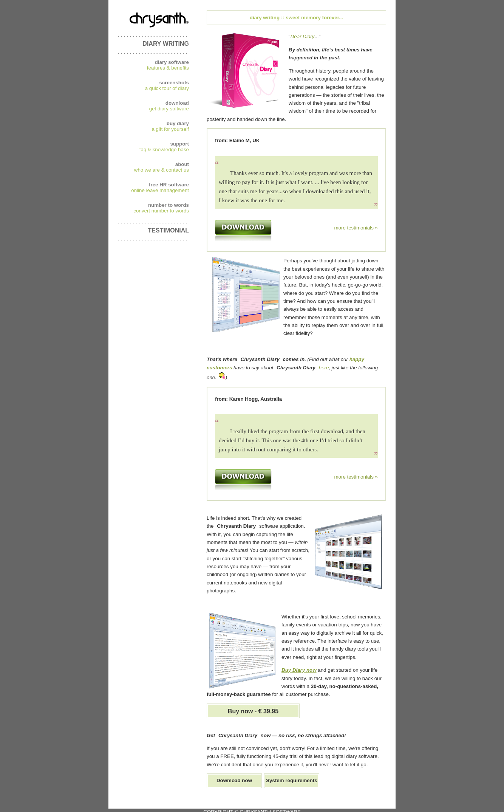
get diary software (169, 109)
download (177, 103)
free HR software (169, 185)
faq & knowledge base (164, 150)
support (179, 144)
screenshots (174, 83)
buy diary (178, 123)
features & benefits (168, 68)
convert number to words (161, 211)
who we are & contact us (162, 170)
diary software (172, 62)
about (182, 164)
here (324, 368)
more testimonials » (356, 228)
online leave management (160, 190)
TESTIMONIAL (169, 230)
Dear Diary (303, 36)
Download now (234, 780)
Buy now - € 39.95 (253, 711)
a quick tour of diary (167, 88)
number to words (169, 205)
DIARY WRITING (166, 44)
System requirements (292, 780)
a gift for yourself (170, 129)
